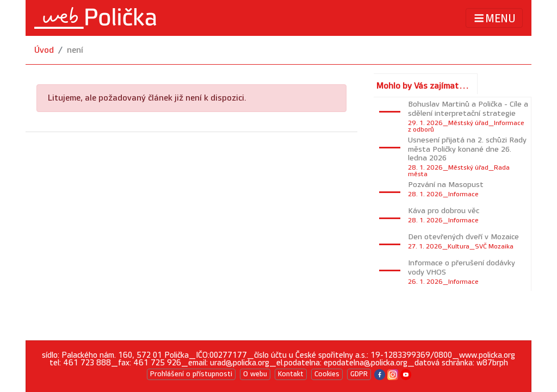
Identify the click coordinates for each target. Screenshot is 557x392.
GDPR (359, 374)
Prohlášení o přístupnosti (191, 374)
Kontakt (291, 374)
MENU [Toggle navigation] (494, 18)
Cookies (327, 374)
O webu (255, 374)
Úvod (44, 50)
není (75, 50)
